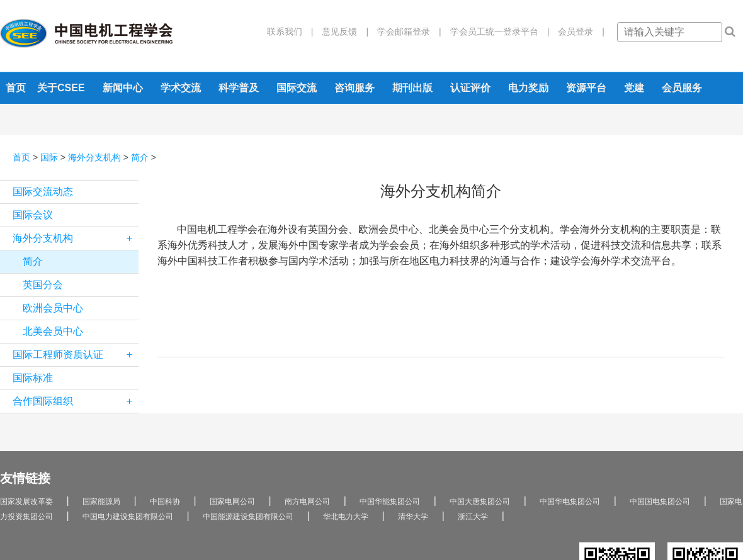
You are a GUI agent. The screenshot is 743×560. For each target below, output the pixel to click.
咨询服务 (354, 88)
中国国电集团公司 (660, 501)
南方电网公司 (307, 501)
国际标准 (33, 378)
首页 (16, 88)
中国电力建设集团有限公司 (128, 517)
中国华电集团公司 (570, 501)
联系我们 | (290, 31)
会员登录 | (577, 31)
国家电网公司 (232, 501)
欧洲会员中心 (53, 308)
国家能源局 (101, 501)
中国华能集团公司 (390, 501)
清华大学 (413, 517)
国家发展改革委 (26, 501)
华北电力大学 (346, 517)
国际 (49, 157)
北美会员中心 (53, 331)
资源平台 (586, 88)
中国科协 (165, 501)
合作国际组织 (76, 401)
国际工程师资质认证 (76, 355)
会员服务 (682, 88)
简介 (140, 157)
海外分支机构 (94, 157)
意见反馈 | (341, 31)
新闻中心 (123, 88)
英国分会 (43, 285)
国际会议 (33, 215)
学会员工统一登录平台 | (496, 31)
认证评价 (470, 88)
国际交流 (297, 88)
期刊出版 (412, 88)
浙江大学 (473, 517)
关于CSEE (61, 88)
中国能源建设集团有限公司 (248, 517)
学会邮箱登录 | (405, 31)
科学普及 (239, 88)
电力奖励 (528, 88)
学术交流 (181, 88)
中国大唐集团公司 (480, 501)
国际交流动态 (43, 192)
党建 (634, 88)
